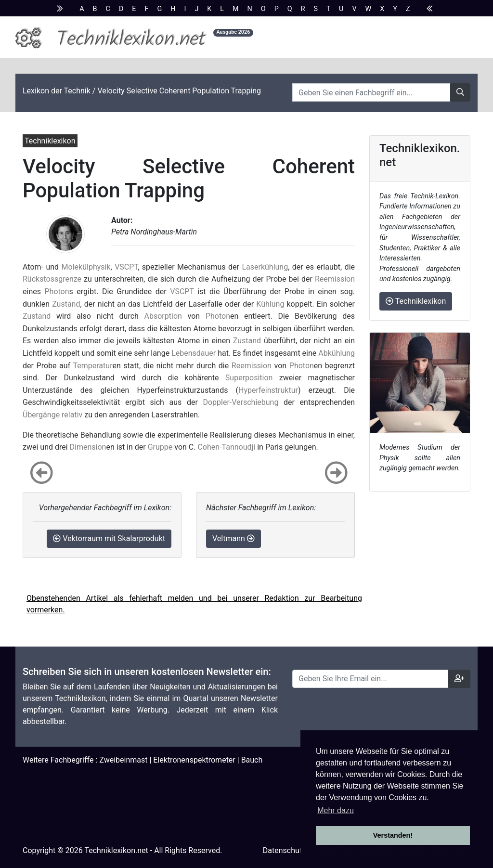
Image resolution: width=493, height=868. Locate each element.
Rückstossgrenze (52, 279)
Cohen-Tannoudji (226, 447)
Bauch (252, 760)
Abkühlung (337, 353)
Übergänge (41, 415)
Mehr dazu (336, 810)
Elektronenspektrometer (194, 760)
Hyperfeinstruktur (268, 390)
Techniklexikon (416, 301)
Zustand (66, 304)
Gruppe (160, 447)
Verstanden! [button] (393, 835)
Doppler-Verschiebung (240, 402)
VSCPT (126, 267)
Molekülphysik (86, 267)
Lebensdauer (194, 353)
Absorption (163, 316)
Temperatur (93, 366)
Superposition (249, 378)
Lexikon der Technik (57, 91)
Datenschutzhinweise (299, 850)
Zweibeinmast (123, 760)
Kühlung (270, 304)
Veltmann (234, 538)
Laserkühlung (265, 267)
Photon (57, 291)
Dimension (88, 447)
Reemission (335, 279)
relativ (72, 415)
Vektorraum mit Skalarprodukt (109, 538)
